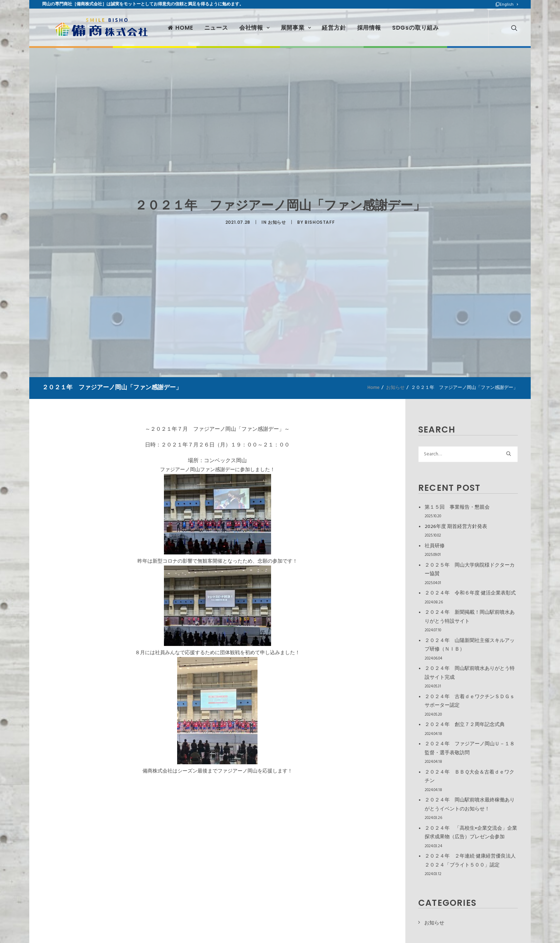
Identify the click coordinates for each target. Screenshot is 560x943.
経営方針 (319, 26)
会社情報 (239, 26)
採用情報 (354, 26)
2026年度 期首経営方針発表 (456, 527)
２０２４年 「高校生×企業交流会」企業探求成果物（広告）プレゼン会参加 (471, 833)
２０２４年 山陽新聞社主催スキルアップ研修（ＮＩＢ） (470, 645)
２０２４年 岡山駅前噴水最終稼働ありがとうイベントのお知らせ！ (470, 805)
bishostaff (320, 221)
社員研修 (435, 546)
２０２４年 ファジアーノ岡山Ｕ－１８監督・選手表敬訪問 (470, 749)
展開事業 (281, 26)
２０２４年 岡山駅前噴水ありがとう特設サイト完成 (470, 673)
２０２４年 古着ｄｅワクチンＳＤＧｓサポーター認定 (470, 701)
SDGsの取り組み (401, 26)
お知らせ (277, 221)
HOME (166, 26)
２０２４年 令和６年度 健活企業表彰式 (470, 593)
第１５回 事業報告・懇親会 (457, 507)
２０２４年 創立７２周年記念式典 (465, 725)
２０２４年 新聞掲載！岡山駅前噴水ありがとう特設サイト (470, 617)
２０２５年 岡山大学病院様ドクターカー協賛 (470, 570)
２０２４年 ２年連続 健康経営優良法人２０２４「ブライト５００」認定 (470, 861)
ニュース (201, 26)
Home (374, 388)
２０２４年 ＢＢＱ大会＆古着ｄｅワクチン (469, 777)
